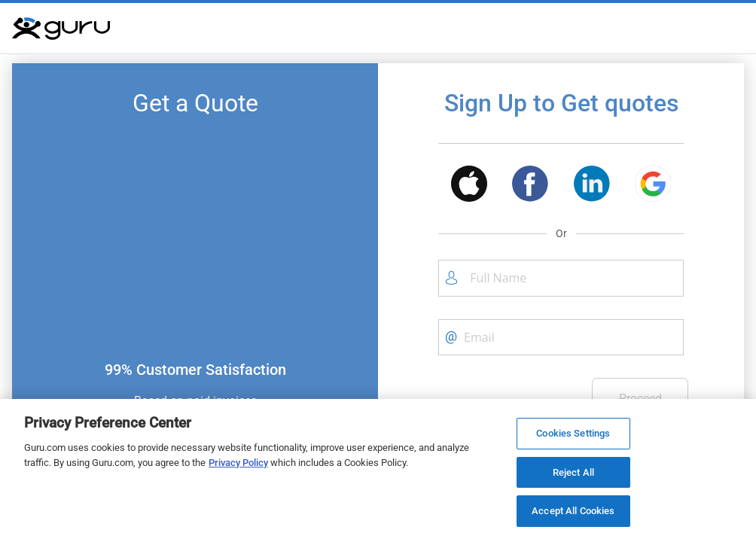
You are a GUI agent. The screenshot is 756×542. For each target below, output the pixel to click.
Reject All (573, 472)
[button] (469, 186)
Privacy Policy (238, 463)
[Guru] (61, 29)
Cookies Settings (573, 433)
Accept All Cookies (573, 511)
